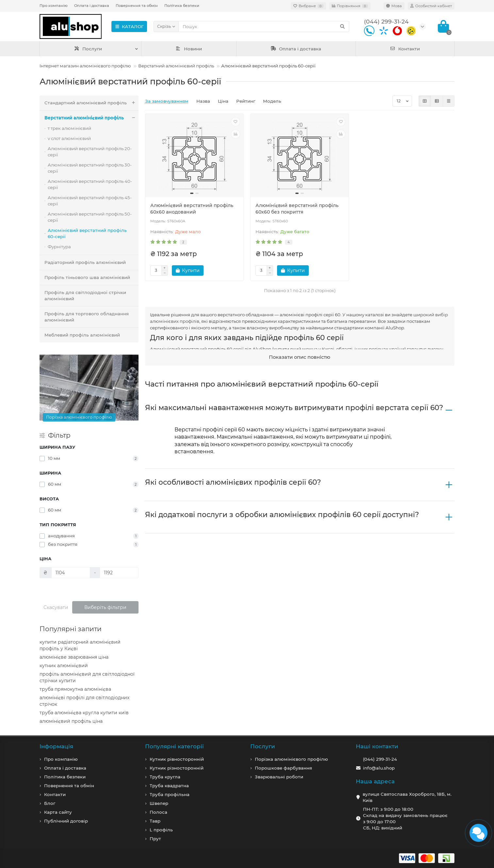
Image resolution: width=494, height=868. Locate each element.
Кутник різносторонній (177, 768)
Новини (189, 49)
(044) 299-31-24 (380, 759)
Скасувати (56, 607)
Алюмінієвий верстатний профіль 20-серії (90, 152)
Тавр (155, 821)
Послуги (88, 49)
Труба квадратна (169, 786)
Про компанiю (61, 759)
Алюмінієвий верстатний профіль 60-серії (87, 233)
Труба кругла (165, 777)
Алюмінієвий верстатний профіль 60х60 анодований (192, 209)
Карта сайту (58, 812)
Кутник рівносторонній (177, 759)
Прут (155, 839)
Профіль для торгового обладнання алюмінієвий (87, 317)
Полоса (158, 812)
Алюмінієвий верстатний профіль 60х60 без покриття (297, 209)
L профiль (161, 830)
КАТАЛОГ (129, 26)
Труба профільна (170, 794)
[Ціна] (71, 573)
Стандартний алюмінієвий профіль (91, 103)
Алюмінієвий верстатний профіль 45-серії (90, 201)
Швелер (159, 803)
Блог (50, 803)
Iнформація (56, 746)
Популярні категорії (174, 746)
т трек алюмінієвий (69, 128)
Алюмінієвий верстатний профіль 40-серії (90, 184)
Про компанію (54, 6)
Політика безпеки (182, 6)
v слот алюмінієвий (69, 138)
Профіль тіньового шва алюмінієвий (87, 277)
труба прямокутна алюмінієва (75, 689)
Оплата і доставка (92, 6)
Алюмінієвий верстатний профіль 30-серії (90, 168)
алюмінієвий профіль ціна (71, 721)
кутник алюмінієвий (64, 666)
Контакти (405, 49)
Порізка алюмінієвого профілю (291, 759)
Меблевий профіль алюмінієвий (82, 335)
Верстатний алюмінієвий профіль (176, 66)
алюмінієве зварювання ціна (74, 657)
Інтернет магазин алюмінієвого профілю (85, 66)
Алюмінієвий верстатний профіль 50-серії (90, 217)
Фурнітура (59, 247)
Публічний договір (66, 821)
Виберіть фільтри (105, 607)
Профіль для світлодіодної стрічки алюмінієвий (85, 295)
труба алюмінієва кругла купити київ (84, 713)
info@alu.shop (379, 768)
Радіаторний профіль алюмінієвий (85, 262)
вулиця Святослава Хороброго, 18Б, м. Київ (407, 797)
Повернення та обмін (137, 6)
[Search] (264, 26)
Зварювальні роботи (279, 777)
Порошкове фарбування (283, 768)
